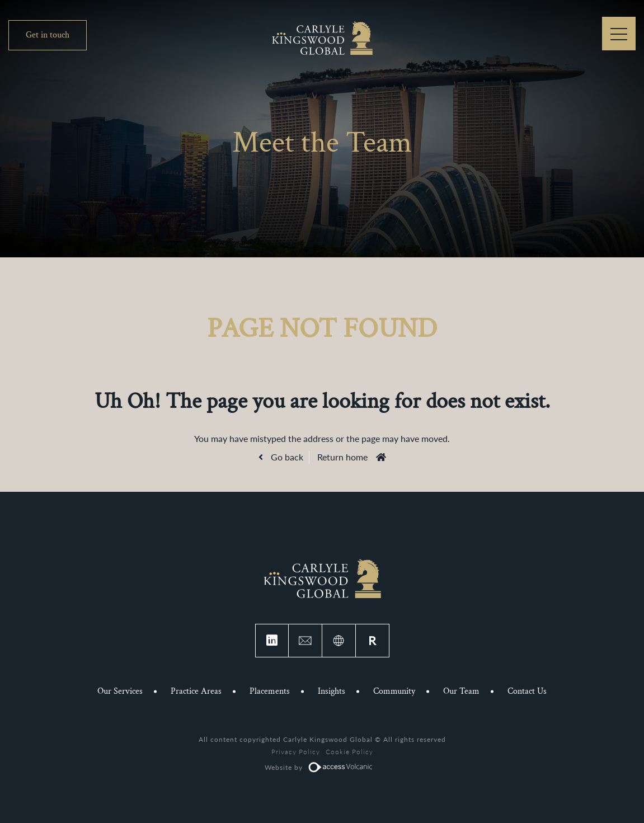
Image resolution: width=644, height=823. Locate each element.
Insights (332, 691)
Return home (342, 457)
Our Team (461, 691)
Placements (270, 691)
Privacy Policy (296, 752)
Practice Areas (196, 691)
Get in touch (48, 35)
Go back (286, 457)
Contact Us (527, 691)
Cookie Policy (349, 752)
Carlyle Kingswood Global (322, 38)
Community (394, 691)
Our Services (120, 691)
